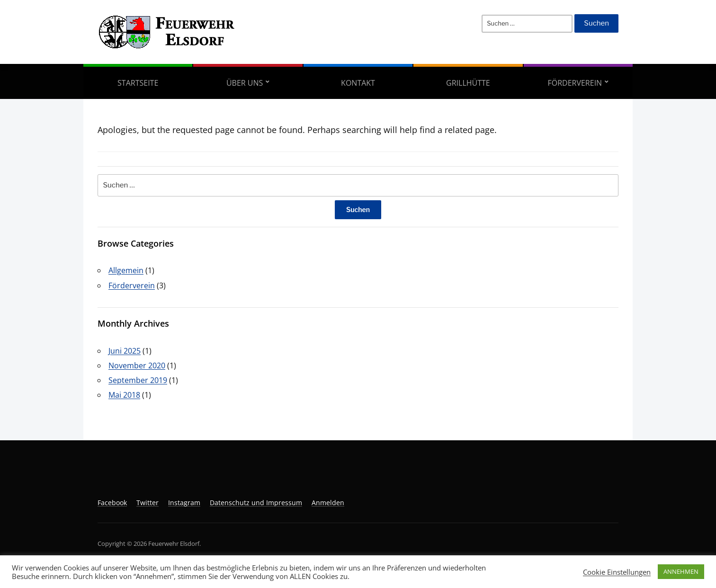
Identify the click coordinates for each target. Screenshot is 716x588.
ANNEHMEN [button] (681, 571)
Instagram (184, 503)
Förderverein (575, 83)
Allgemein (126, 270)
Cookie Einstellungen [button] (617, 572)
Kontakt (358, 83)
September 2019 (138, 380)
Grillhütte (468, 83)
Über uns (245, 83)
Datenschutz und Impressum (256, 503)
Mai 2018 (124, 395)
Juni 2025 (125, 351)
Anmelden (328, 503)
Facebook (112, 503)
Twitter (148, 503)
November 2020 (137, 365)
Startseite (138, 83)
